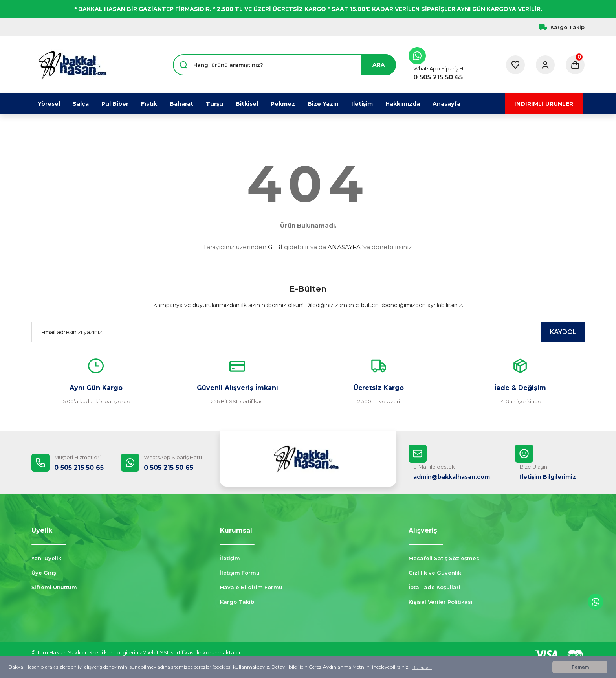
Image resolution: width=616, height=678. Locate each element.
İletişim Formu (240, 573)
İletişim (230, 558)
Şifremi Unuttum (54, 587)
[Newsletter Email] (308, 332)
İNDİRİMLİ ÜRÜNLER (544, 104)
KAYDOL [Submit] (563, 332)
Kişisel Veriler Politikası (441, 602)
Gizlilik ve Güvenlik (435, 573)
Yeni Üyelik (46, 558)
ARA (379, 65)
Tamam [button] (580, 667)
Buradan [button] (422, 667)
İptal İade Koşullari (434, 587)
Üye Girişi (45, 573)
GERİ (275, 247)
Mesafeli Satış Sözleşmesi (445, 558)
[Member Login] (545, 65)
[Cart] (575, 65)
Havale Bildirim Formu (251, 587)
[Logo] (72, 65)
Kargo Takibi (238, 602)
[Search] (284, 65)
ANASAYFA (344, 247)
